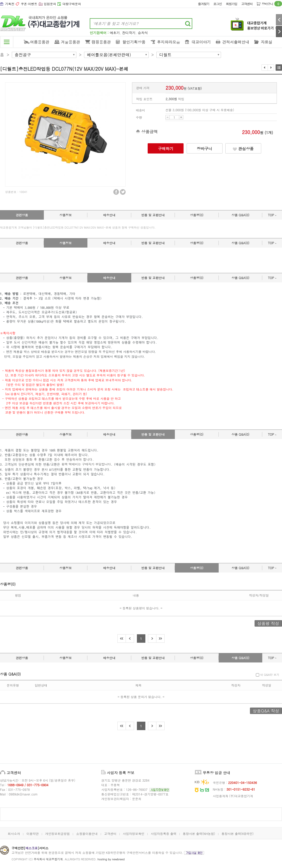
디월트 (165, 55)
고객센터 (247, 4)
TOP (272, 215)
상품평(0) (197, 215)
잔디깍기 (129, 33)
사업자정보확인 (134, 834)
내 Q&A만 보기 (268, 675)
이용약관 (33, 834)
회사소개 (14, 834)
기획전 (10, 4)
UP (181, 117)
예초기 (115, 33)
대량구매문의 (72, 4)
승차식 (143, 33)
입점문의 (50, 4)
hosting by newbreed (111, 859)
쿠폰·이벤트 (29, 4)
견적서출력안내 (236, 42)
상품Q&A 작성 (266, 711)
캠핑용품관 (101, 42)
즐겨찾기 (204, 4)
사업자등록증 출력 (164, 834)
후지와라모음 (168, 42)
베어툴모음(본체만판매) (109, 55)
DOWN (168, 117)
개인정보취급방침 (57, 834)
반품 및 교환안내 (153, 215)
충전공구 (23, 55)
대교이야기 (201, 42)
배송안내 (109, 215)
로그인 (218, 4)
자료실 (266, 42)
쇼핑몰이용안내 (87, 834)
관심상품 (243, 149)
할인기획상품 (134, 42)
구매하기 (166, 149)
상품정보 (66, 215)
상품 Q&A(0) (240, 215)
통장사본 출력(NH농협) (199, 834)
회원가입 (231, 4)
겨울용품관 (70, 42)
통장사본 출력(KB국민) (238, 834)
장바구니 (272, 4)
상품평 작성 (268, 623)
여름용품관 (40, 42)
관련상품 (22, 215)
